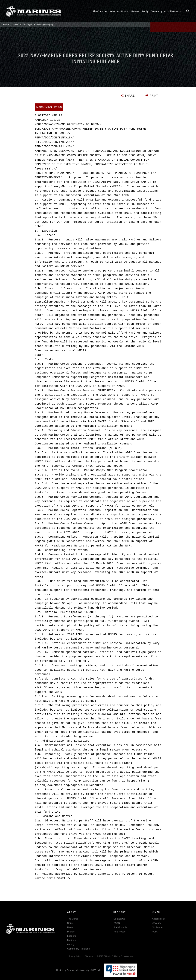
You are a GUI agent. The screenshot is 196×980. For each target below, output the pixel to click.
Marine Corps (30, 932)
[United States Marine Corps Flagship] (33, 11)
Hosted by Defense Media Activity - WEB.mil (78, 970)
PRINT (154, 96)
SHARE (130, 96)
